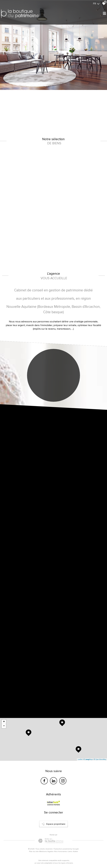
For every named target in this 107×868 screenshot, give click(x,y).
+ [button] (4, 722)
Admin (75, 852)
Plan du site (34, 852)
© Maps (88, 759)
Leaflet (80, 759)
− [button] (4, 726)
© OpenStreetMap (100, 759)
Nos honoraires (61, 852)
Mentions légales (46, 852)
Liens (70, 852)
